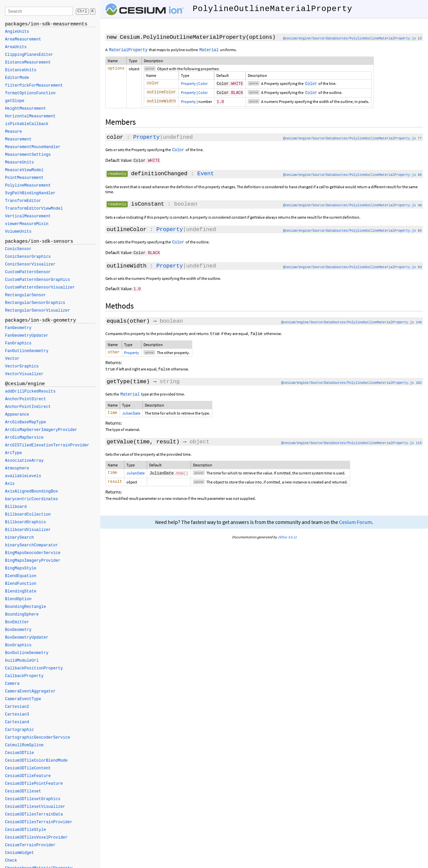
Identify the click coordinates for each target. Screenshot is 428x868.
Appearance (17, 415)
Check (11, 861)
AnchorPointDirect (25, 399)
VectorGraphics (22, 366)
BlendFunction (21, 584)
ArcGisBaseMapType (25, 422)
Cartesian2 (17, 707)
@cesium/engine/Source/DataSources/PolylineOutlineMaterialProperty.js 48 (352, 205)
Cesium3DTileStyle (25, 830)
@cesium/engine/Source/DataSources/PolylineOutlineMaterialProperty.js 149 (351, 321)
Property (188, 83)
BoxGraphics (18, 645)
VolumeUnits (18, 232)
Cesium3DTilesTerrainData (34, 815)
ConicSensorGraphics (28, 257)
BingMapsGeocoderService (33, 553)
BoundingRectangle (25, 607)
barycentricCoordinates (31, 499)
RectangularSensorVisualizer (37, 311)
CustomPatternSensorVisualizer (40, 288)
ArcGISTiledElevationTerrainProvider (47, 445)
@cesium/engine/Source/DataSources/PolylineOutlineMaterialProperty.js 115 (351, 444)
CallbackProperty (24, 676)
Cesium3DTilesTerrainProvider (39, 822)
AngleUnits (17, 32)
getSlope (15, 101)
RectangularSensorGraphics (35, 303)
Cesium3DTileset (23, 791)
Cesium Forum (355, 523)
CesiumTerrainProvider (30, 845)
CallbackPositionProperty (34, 668)
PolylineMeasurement (28, 186)
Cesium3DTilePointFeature (34, 784)
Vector (12, 359)
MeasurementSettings (28, 155)
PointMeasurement (24, 178)
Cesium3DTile (19, 753)
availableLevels (23, 476)
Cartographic (19, 730)
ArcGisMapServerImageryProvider (41, 430)
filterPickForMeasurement (34, 86)
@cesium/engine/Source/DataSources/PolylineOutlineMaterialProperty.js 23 (352, 39)
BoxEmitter (17, 622)
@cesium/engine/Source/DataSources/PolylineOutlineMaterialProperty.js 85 (352, 231)
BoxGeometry (18, 630)
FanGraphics (18, 343)
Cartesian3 (17, 715)
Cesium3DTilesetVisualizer (35, 807)
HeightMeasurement (25, 109)
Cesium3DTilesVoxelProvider (36, 838)
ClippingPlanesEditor (29, 55)
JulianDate (131, 413)
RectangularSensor (25, 295)
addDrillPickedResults (30, 392)
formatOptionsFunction (30, 93)
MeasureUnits (19, 162)
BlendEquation (21, 576)
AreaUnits (16, 47)
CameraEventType (23, 699)
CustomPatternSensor (28, 272)
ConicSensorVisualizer (30, 264)
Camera (12, 684)
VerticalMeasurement (28, 216)
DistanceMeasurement (28, 63)
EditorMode (17, 78)
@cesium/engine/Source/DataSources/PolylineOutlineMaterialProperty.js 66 (352, 175)
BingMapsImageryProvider (33, 561)
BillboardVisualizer (28, 530)
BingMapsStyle (21, 568)
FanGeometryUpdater (27, 336)
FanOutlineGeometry (27, 351)
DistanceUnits (21, 70)
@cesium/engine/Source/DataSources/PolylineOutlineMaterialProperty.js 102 (351, 383)
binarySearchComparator (31, 545)
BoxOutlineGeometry (27, 653)
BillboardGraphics (25, 522)
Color (203, 83)
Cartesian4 (17, 722)
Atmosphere (17, 468)
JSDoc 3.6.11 (287, 538)
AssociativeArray (24, 461)
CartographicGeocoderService (37, 738)
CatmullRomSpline (24, 745)
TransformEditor (23, 201)
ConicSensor (18, 249)
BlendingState (21, 591)
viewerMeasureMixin (27, 224)
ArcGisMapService (24, 438)
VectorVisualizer (24, 374)
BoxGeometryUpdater (27, 638)
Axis (10, 484)
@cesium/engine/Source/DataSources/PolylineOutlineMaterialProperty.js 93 (352, 267)
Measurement (18, 139)
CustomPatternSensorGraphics (37, 280)
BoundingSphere (22, 615)
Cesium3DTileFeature (28, 776)
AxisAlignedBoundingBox (31, 492)
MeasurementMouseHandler (33, 147)
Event (206, 173)
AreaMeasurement (23, 39)
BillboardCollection (28, 515)
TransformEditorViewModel (34, 209)
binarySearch (19, 538)
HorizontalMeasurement (30, 116)
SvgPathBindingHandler (30, 193)
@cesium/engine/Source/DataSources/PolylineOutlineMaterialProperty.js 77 (352, 139)
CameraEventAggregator (30, 691)
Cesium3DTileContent (28, 768)
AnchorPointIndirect (28, 407)
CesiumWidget (19, 853)
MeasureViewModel (24, 170)
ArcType (13, 453)
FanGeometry (18, 328)
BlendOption (18, 599)
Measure (13, 132)
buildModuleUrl (22, 661)
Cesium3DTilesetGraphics (33, 799)
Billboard (16, 507)
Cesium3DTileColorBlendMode (36, 761)
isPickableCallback (27, 124)
